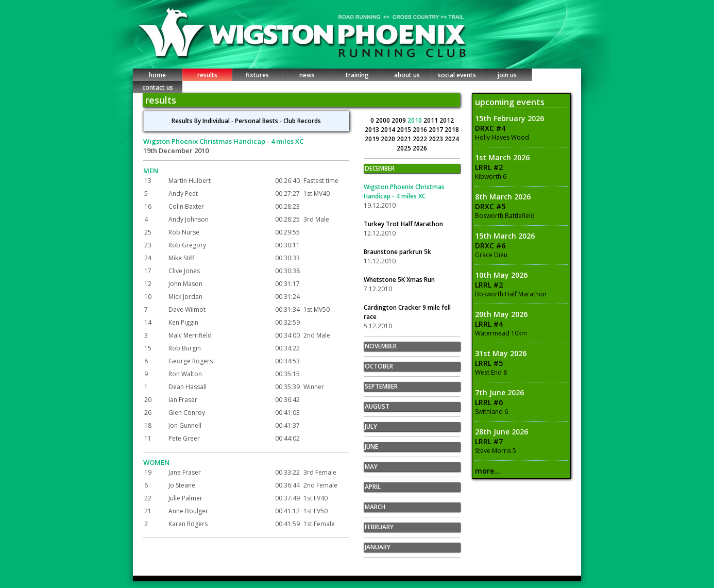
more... (488, 471)
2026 (420, 148)
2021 (405, 139)
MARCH (375, 507)
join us (507, 75)
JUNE (371, 447)
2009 (399, 120)
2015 (405, 130)
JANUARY (378, 547)
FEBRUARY (379, 527)
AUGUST (377, 406)
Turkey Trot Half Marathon (403, 224)
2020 (389, 139)
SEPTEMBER (381, 386)
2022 (421, 139)
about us (407, 75)
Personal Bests (257, 121)
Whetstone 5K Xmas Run (399, 280)
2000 (384, 120)
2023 (437, 139)
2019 (373, 139)
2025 (405, 148)
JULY (371, 426)
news (307, 75)
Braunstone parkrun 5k (397, 252)
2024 (452, 139)
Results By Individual (201, 121)
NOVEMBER (381, 346)
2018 (452, 130)
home (157, 75)
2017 (437, 130)
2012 (447, 120)
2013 (373, 130)
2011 (431, 120)
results (207, 75)
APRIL (373, 487)
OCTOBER (379, 366)
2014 (389, 130)
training (357, 75)
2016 (421, 130)
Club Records (302, 121)
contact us (158, 87)
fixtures (257, 75)
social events (457, 75)
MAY (371, 467)
